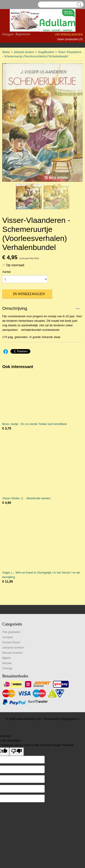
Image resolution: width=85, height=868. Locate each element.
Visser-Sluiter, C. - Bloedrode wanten (26, 498)
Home (6, 52)
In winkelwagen (29, 294)
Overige (7, 668)
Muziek (7, 663)
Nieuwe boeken (12, 653)
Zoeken (78, 5)
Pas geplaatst (11, 632)
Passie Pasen (11, 642)
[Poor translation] (17, 752)
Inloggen (8, 34)
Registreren (23, 34)
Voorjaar (8, 637)
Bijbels (7, 658)
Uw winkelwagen (69, 34)
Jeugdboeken (46, 52)
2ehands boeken (24, 52)
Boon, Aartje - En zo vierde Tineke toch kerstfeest (35, 424)
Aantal (6, 272)
